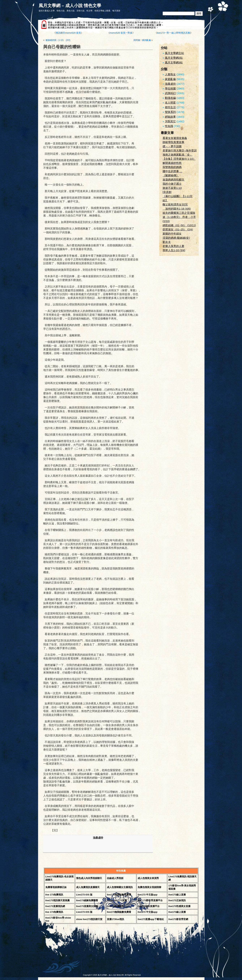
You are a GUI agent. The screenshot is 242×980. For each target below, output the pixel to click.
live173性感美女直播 (179, 906)
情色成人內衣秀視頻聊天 (89, 878)
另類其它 (170, 121)
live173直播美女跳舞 (87, 906)
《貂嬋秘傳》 (171, 175)
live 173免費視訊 (54, 895)
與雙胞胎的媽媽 (172, 167)
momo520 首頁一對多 (121, 33)
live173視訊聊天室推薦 (58, 900)
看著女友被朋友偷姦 (175, 138)
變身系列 (170, 112)
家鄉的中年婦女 (172, 234)
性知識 (169, 126)
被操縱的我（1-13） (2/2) (58, 40)
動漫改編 (170, 98)
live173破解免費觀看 (87, 900)
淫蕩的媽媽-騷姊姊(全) (176, 238)
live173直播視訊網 (55, 906)
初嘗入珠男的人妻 (173, 246)
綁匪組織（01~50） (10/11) (179, 225)
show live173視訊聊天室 (89, 919)
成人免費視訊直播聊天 (88, 887)
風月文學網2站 (174, 58)
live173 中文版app (147, 895)
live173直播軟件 (115, 906)
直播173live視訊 (115, 919)
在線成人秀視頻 (115, 878)
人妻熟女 (170, 74)
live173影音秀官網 (178, 919)
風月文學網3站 (174, 62)
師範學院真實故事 (173, 142)
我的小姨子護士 (172, 184)
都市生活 (170, 107)
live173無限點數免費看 (119, 895)
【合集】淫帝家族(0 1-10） (179, 159)
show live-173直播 (117, 900)
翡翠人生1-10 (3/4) (174, 250)
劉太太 (167, 242)
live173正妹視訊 (177, 900)
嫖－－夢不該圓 (172, 146)
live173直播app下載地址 (151, 919)
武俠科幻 (170, 93)
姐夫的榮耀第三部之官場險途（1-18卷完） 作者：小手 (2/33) (179, 217)
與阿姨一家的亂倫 (142, 40)
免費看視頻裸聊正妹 (56, 887)
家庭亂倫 (170, 79)
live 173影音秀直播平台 (150, 900)
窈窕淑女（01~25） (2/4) (178, 229)
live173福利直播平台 (149, 906)
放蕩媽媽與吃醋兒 (173, 180)
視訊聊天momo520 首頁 (68, 33)
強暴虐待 (98, 838)
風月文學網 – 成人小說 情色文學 (70, 6)
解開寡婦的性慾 (172, 163)
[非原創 (167, 192)
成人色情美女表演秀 (148, 878)
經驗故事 (170, 117)
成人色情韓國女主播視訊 (120, 887)
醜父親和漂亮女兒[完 (175, 204)
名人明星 (170, 103)
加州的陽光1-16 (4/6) (177, 209)
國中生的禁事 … (172, 171)
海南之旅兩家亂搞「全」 (178, 155)
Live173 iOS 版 (84, 895)
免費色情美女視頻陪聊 (149, 887)
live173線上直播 (177, 895)
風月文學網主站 (174, 53)
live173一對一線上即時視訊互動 (174, 33)
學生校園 (170, 88)
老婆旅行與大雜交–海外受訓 (180, 150)
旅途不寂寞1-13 (172, 188)
